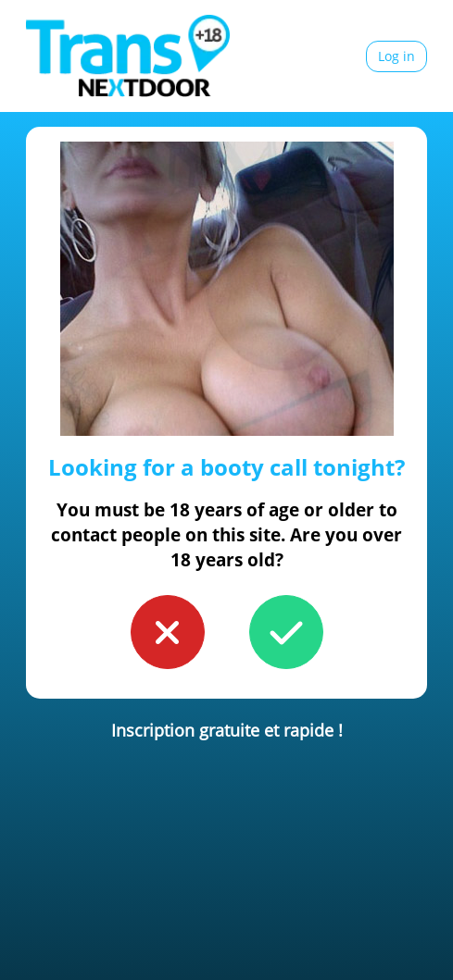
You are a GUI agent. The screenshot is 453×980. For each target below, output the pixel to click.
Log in (396, 56)
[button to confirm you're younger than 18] (168, 632)
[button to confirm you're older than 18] (286, 632)
